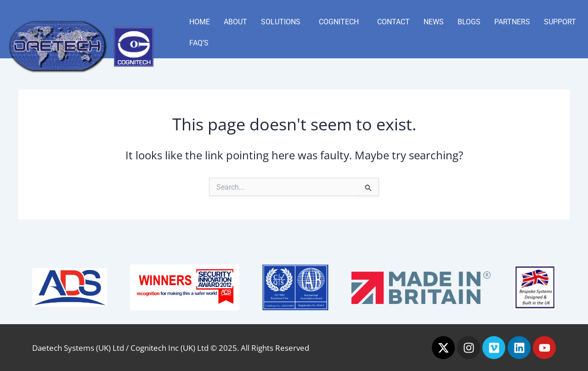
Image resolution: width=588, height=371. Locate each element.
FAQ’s (199, 43)
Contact (393, 22)
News (434, 22)
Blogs (469, 22)
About (235, 22)
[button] (283, 22)
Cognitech (339, 22)
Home (200, 22)
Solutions (281, 22)
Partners (512, 22)
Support (560, 22)
